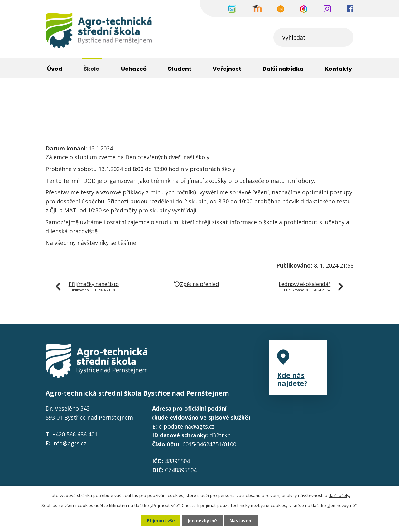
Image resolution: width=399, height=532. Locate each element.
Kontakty (338, 69)
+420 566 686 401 (75, 434)
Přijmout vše (161, 521)
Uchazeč (134, 69)
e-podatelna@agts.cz (187, 426)
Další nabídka (283, 69)
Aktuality (118, 99)
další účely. (339, 495)
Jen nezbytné (202, 521)
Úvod (53, 99)
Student (180, 69)
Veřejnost (227, 69)
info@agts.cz (69, 443)
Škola (83, 99)
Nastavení (241, 521)
